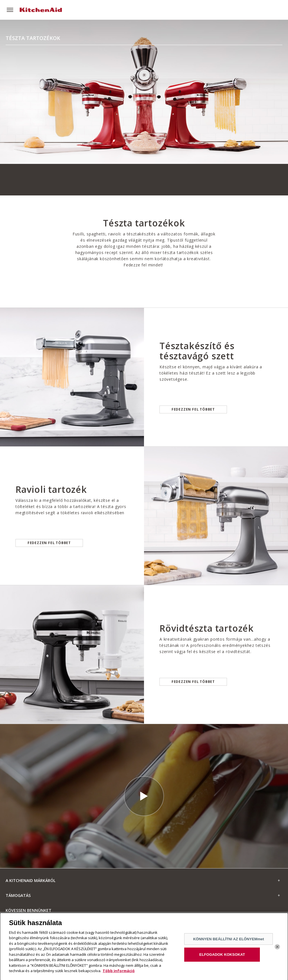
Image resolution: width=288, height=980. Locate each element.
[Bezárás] (277, 949)
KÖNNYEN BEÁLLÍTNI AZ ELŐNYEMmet (229, 941)
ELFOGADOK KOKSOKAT (222, 957)
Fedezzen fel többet (193, 409)
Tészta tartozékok (33, 38)
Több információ (119, 974)
